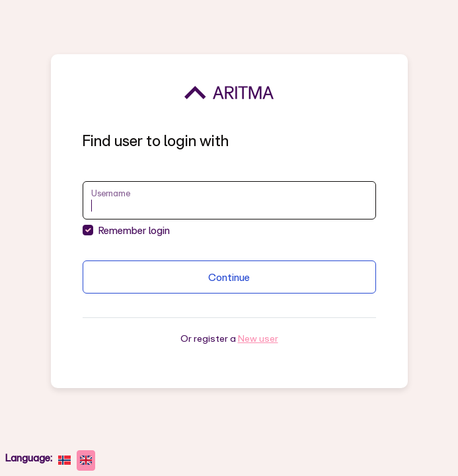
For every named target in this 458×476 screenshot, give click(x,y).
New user (258, 338)
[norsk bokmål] (64, 460)
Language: (29, 457)
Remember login (134, 230)
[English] (86, 460)
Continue (229, 277)
